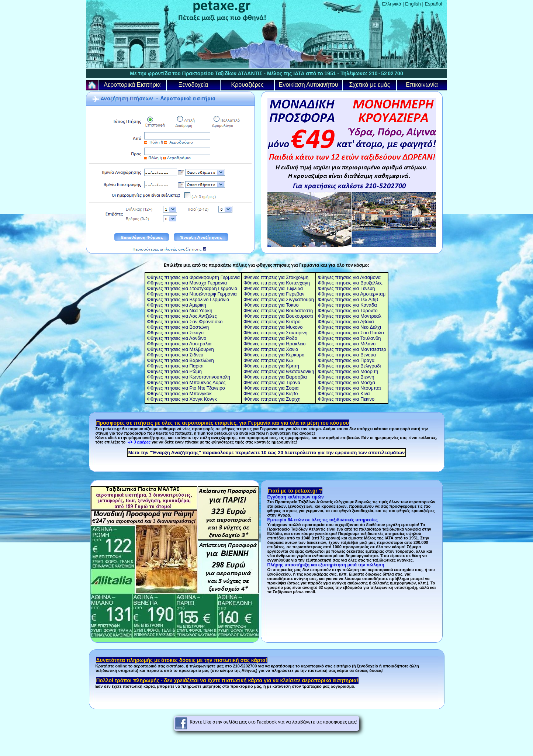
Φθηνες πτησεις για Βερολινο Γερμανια (188, 299)
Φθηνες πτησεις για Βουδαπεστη (278, 310)
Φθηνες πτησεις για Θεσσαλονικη (279, 371)
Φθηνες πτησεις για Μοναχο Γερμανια (187, 283)
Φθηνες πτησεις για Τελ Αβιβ (348, 299)
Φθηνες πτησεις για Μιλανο (347, 344)
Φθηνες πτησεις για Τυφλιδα (273, 288)
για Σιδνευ (192, 355)
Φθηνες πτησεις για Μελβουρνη (180, 349)
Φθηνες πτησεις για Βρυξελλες (350, 283)
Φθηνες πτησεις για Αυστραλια (179, 344)
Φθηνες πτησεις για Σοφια (271, 388)
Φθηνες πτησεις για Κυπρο (272, 322)
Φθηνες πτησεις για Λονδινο (176, 338)
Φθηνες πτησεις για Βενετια (347, 355)
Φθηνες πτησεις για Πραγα (346, 360)
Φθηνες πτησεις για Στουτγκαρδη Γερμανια (192, 288)
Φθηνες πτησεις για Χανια (271, 349)
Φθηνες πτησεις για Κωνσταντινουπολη (188, 377)
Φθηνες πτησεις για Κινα (344, 393)
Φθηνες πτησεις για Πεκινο (346, 399)
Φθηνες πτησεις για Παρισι (175, 366)
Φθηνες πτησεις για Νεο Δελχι (349, 327)
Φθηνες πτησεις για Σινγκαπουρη (279, 299)
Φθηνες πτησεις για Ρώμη (174, 371)
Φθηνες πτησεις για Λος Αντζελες (182, 316)
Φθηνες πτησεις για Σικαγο (175, 333)
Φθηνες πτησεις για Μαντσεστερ (352, 349)
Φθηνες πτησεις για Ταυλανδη (349, 338)
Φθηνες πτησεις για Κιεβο (271, 393)
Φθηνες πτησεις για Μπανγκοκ (179, 393)
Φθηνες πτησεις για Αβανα (346, 322)
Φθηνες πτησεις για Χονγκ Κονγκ (182, 399)
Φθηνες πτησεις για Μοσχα (346, 382)
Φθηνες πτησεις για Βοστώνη (178, 327)
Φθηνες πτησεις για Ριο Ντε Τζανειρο (186, 388)
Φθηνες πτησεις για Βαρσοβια (275, 377)
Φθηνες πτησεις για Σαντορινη (276, 333)
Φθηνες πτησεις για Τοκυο (271, 305)
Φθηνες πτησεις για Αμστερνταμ (352, 294)
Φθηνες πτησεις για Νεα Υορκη (179, 310)
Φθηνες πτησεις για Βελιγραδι (349, 366)
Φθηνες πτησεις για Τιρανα (272, 382)
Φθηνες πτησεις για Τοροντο (347, 310)
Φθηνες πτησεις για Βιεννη (346, 377)
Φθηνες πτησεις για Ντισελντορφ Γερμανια (192, 294)
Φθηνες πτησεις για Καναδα (347, 305)
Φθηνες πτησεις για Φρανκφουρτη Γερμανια (193, 277)
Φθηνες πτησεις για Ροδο (270, 338)
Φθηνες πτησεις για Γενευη (346, 288)
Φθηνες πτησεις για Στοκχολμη (276, 277)
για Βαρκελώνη (197, 360)
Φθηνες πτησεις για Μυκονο (273, 327)
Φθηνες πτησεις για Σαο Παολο (351, 333)
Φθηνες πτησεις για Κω (268, 360)
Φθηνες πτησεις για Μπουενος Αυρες (186, 382)
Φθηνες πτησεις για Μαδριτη (348, 371)
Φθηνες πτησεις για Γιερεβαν (274, 294)
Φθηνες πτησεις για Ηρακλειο (275, 344)
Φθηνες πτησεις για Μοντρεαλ (349, 316)
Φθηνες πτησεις (164, 355)
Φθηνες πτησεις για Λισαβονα (349, 277)
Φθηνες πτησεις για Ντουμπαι (349, 388)
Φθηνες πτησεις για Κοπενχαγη (277, 283)
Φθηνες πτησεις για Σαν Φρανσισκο (185, 322)
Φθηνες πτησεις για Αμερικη (176, 305)
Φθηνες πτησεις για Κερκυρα (274, 355)
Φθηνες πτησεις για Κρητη (271, 366)
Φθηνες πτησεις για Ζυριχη (272, 399)
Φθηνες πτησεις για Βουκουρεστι (278, 316)
